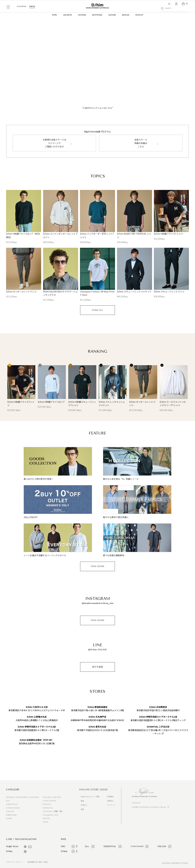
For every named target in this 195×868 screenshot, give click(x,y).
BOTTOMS (97, 15)
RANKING (48, 808)
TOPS (54, 15)
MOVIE (46, 818)
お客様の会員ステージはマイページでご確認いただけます (54, 143)
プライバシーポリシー (14, 862)
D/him (9, 818)
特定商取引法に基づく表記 (37, 862)
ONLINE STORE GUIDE (94, 790)
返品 (82, 809)
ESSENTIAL (12, 804)
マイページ (111, 805)
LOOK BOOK (49, 801)
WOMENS (21, 6)
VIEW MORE (97, 566)
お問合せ (110, 801)
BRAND (126, 15)
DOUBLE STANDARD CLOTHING (23, 797)
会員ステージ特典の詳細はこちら (141, 143)
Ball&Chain (11, 815)
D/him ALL (97, 310)
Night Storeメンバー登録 (90, 796)
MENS (32, 6)
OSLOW (10, 811)
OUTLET (139, 15)
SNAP (45, 822)
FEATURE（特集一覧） (53, 811)
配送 (82, 801)
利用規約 (110, 796)
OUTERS (82, 15)
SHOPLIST (136, 803)
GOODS (112, 15)
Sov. (8, 801)
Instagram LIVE (50, 815)
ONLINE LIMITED (52, 797)
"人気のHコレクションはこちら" (97, 108)
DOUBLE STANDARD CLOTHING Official (149, 807)
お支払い (84, 805)
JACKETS (67, 15)
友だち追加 (97, 667)
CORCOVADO (13, 808)
